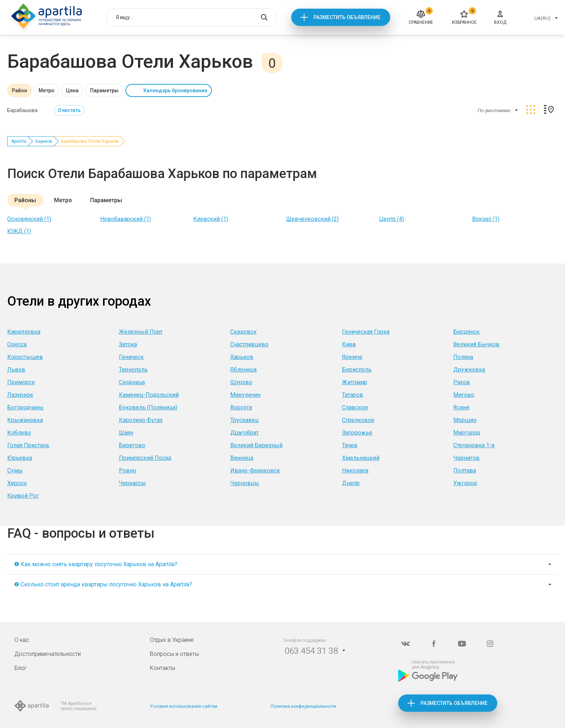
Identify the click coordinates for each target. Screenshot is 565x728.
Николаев (355, 470)
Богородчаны (25, 407)
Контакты (163, 668)
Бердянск (466, 332)
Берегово (132, 445)
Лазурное (20, 395)
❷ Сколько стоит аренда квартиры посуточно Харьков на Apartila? (103, 584)
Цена (72, 90)
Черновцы (245, 483)
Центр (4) (392, 219)
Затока (128, 344)
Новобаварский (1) (126, 219)
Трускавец (244, 420)
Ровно (128, 470)
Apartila (19, 141)
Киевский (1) (211, 219)
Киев (349, 344)
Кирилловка (24, 332)
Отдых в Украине (172, 640)
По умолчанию (494, 110)
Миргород (467, 433)
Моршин (465, 420)
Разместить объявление (347, 17)
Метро (46, 90)
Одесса (17, 344)
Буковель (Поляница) (148, 407)
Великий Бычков (476, 344)
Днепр (351, 483)
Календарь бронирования (175, 90)
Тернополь (133, 370)
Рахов (462, 382)
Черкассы (132, 483)
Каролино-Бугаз (141, 420)
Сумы (15, 470)
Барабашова (22, 110)
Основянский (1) (29, 219)
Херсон (17, 483)
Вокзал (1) (486, 219)
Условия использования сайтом (184, 706)
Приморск (21, 382)
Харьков (44, 141)
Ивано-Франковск (255, 470)
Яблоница (243, 370)
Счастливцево (249, 344)
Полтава (465, 470)
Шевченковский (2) (312, 219)
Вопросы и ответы (174, 654)
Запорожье (357, 433)
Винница (242, 458)
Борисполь (357, 370)
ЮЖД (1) (19, 231)
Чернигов (466, 458)
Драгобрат (244, 433)
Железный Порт (141, 332)
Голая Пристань (28, 445)
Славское (355, 407)
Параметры (104, 90)
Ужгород (465, 483)
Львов (16, 370)
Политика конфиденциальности (303, 706)
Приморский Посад (145, 458)
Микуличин (245, 395)
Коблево (19, 433)
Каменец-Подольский (149, 395)
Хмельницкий (361, 458)
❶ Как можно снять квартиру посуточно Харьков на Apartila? (96, 564)
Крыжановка (25, 420)
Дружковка (469, 370)
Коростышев (25, 357)
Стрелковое (358, 420)
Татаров (353, 395)
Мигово (464, 395)
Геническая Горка (366, 332)
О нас (22, 640)
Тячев (350, 445)
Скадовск (243, 332)
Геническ (131, 357)
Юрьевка (20, 458)
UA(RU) (542, 18)
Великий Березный (256, 445)
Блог (21, 668)
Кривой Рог (23, 496)
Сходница (132, 382)
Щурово (241, 382)
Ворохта (241, 407)
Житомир (355, 382)
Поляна (463, 357)
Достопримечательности (48, 654)
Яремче (352, 357)
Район (19, 90)
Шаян (126, 433)
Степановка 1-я (474, 445)
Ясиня (461, 407)
